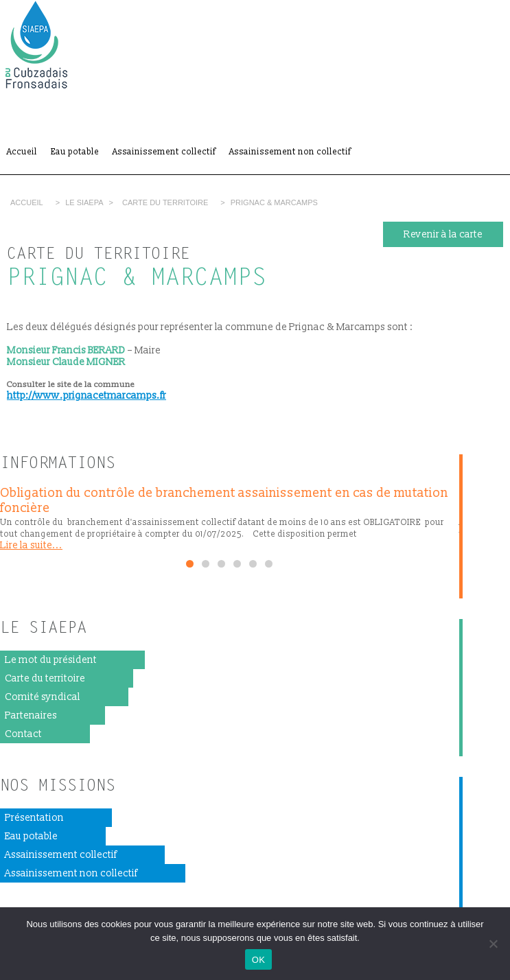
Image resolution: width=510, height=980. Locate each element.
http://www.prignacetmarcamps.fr (86, 396)
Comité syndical (43, 697)
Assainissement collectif (164, 152)
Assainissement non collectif (290, 152)
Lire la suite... (31, 545)
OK (258, 960)
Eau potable (75, 152)
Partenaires (31, 715)
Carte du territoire (165, 202)
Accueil (22, 152)
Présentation (34, 818)
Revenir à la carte (443, 234)
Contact (23, 734)
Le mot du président (51, 660)
